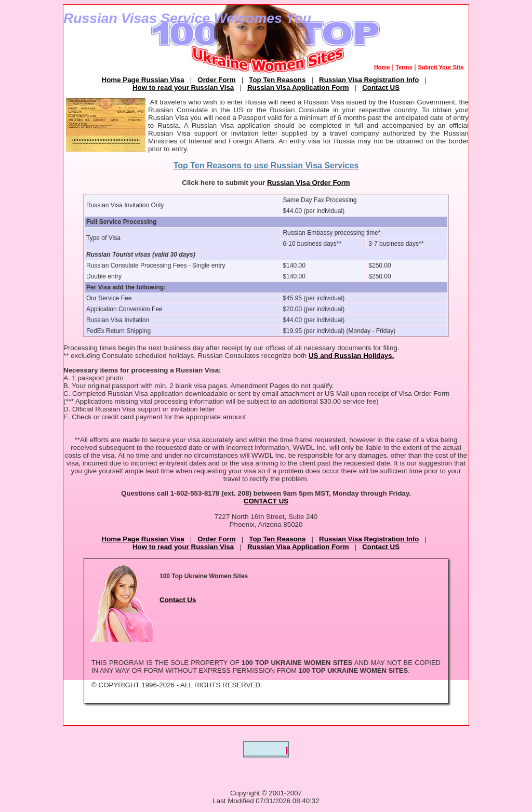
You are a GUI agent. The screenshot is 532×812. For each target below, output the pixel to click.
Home (382, 67)
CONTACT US (266, 501)
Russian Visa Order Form (309, 183)
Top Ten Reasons (277, 80)
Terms (404, 67)
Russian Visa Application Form (298, 88)
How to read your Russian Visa (183, 88)
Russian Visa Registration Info (369, 80)
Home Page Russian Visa (143, 80)
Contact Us (178, 600)
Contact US (381, 88)
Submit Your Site (441, 67)
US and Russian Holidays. (351, 356)
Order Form (216, 80)
